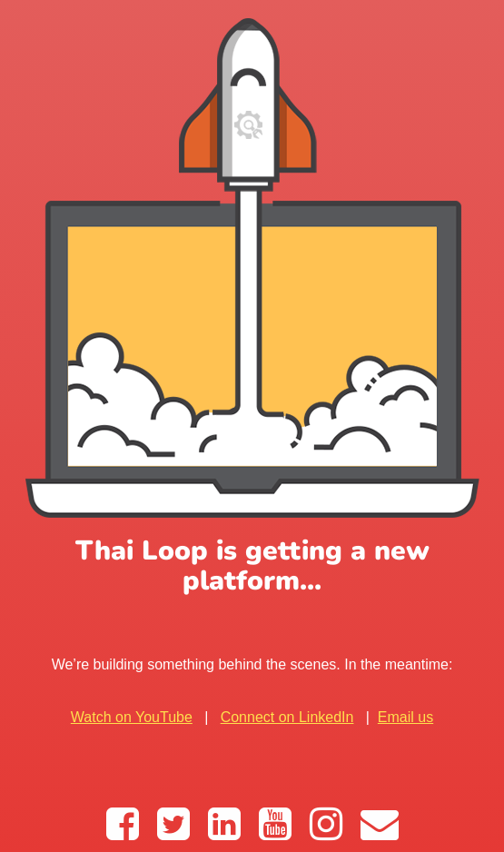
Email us (405, 717)
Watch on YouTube (132, 717)
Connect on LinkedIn (287, 717)
